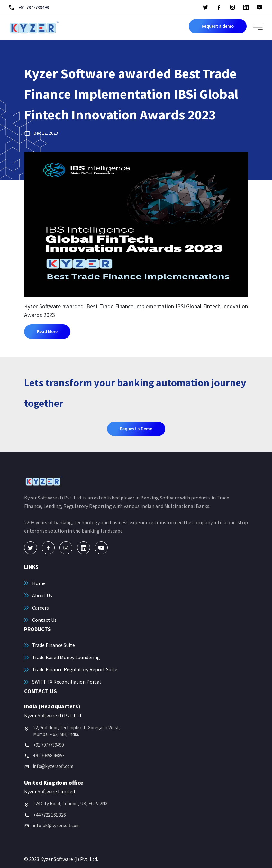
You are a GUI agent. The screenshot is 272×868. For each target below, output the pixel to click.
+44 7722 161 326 (49, 815)
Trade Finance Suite (54, 645)
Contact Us (44, 620)
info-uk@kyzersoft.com (56, 825)
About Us (42, 595)
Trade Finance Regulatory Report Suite (75, 669)
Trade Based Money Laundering (66, 657)
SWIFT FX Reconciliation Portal (67, 682)
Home (39, 583)
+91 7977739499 (48, 745)
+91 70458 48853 (49, 756)
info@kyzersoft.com (53, 766)
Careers (41, 608)
